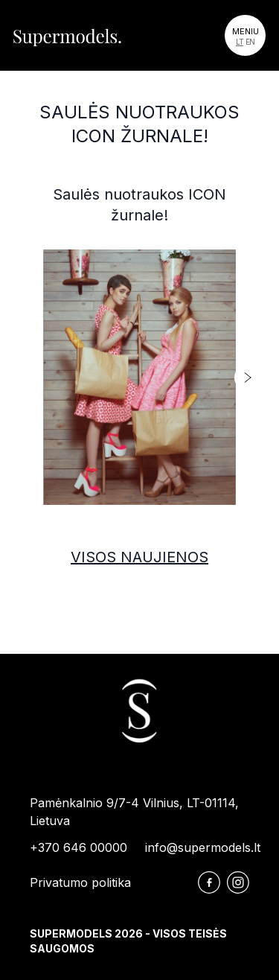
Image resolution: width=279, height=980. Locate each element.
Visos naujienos (139, 557)
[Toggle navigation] (245, 35)
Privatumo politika (80, 882)
